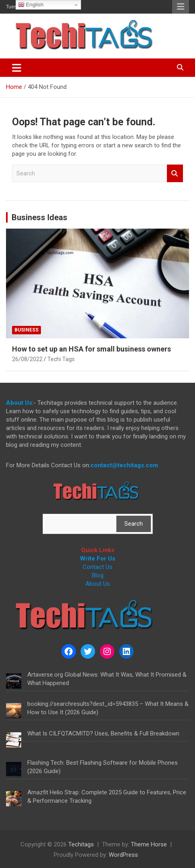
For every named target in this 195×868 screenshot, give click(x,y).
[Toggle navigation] (17, 68)
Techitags (81, 844)
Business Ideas (40, 217)
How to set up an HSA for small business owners (91, 349)
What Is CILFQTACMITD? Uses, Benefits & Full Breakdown (103, 733)
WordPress (123, 855)
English (31, 5)
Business (26, 330)
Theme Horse (149, 844)
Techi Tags (61, 359)
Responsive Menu (181, 7)
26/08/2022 (27, 359)
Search (175, 174)
